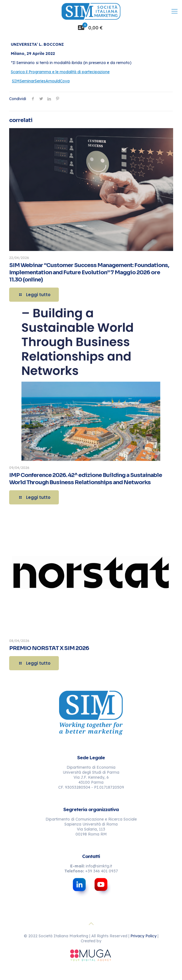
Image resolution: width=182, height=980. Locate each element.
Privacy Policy (143, 936)
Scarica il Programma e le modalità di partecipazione (60, 72)
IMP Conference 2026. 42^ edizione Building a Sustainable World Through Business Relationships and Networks (86, 479)
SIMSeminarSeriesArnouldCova (41, 81)
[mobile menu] (175, 11)
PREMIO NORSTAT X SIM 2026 (49, 648)
